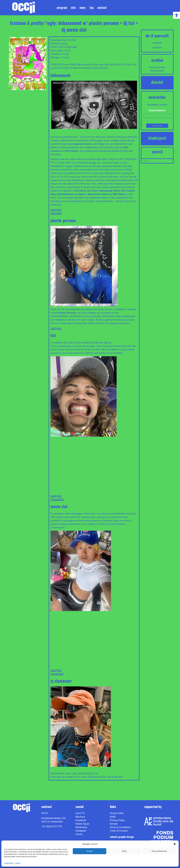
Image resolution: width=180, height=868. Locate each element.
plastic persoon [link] (86, 773)
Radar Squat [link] (82, 824)
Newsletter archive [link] (157, 105)
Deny (124, 851)
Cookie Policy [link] (9, 863)
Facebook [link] (81, 820)
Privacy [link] (18, 863)
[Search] (157, 161)
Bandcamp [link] (56, 213)
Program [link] (62, 8)
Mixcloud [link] (80, 817)
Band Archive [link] (157, 71)
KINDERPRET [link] (157, 138)
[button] (175, 844)
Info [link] (73, 8)
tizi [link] (97, 773)
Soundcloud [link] (57, 499)
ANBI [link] (113, 817)
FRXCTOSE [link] (57, 47)
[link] (177, 15)
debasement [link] (57, 773)
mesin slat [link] (71, 773)
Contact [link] (102, 8)
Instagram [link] (56, 209)
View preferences (159, 851)
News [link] (83, 8)
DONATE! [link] (157, 82)
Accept (90, 851)
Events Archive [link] (157, 67)
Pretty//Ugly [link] (71, 47)
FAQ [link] (91, 8)
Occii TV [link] (80, 813)
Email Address (157, 110)
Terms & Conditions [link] (120, 827)
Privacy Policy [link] (117, 820)
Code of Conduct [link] (119, 831)
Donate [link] (114, 824)
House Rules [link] (117, 813)
